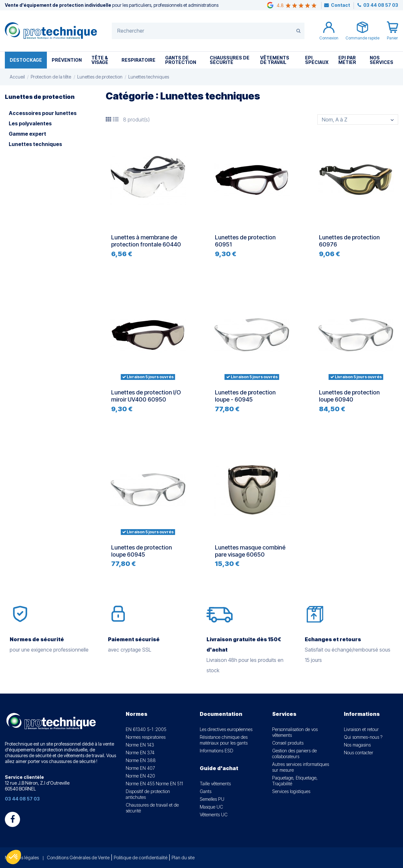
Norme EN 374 (140, 753)
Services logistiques (291, 791)
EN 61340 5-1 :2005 (146, 729)
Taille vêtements (215, 784)
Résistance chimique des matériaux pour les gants (224, 740)
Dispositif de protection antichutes (148, 794)
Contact (340, 5)
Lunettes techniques (35, 144)
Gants (206, 791)
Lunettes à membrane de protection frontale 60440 (146, 241)
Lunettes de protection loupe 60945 (142, 551)
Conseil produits (288, 743)
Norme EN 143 (140, 745)
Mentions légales (22, 858)
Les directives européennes (226, 729)
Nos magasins (357, 745)
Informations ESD (217, 751)
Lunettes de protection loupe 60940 (349, 396)
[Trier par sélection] (358, 120)
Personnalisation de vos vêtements (295, 732)
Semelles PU (212, 799)
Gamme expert (27, 134)
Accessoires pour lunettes (43, 113)
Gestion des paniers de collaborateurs (294, 753)
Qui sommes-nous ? (363, 737)
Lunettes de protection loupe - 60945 (245, 396)
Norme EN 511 (169, 784)
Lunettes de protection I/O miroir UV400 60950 (146, 396)
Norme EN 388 (141, 760)
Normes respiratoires (146, 737)
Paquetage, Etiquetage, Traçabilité (295, 781)
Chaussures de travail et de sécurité (152, 808)
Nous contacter (359, 753)
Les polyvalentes (30, 123)
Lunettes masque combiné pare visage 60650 (250, 551)
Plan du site (183, 858)
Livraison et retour (361, 729)
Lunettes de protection (40, 97)
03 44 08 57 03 (380, 5)
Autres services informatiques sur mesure (301, 767)
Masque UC (211, 807)
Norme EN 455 (140, 784)
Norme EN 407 (140, 768)
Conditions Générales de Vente (78, 858)
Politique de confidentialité (141, 858)
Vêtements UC (214, 815)
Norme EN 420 (140, 776)
